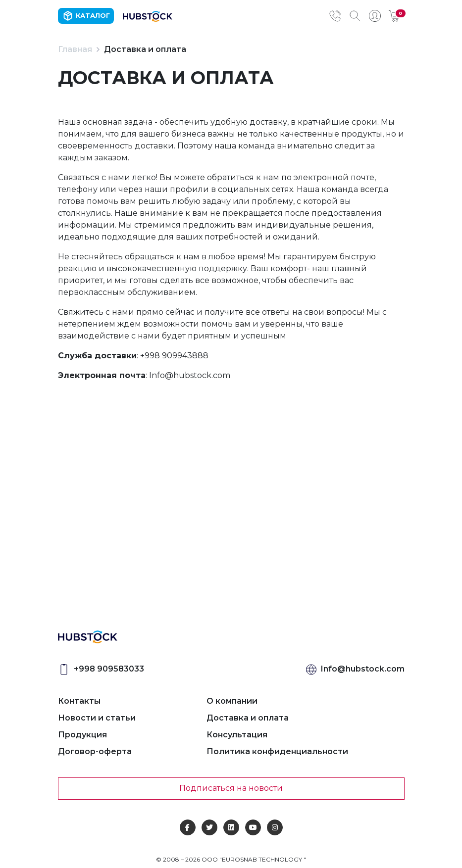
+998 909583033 (109, 669)
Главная (75, 49)
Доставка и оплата (248, 718)
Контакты (79, 701)
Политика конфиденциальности (277, 751)
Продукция (82, 735)
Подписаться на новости (231, 788)
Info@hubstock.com (190, 375)
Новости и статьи (97, 718)
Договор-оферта (95, 751)
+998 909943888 (174, 356)
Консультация (237, 735)
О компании (232, 701)
